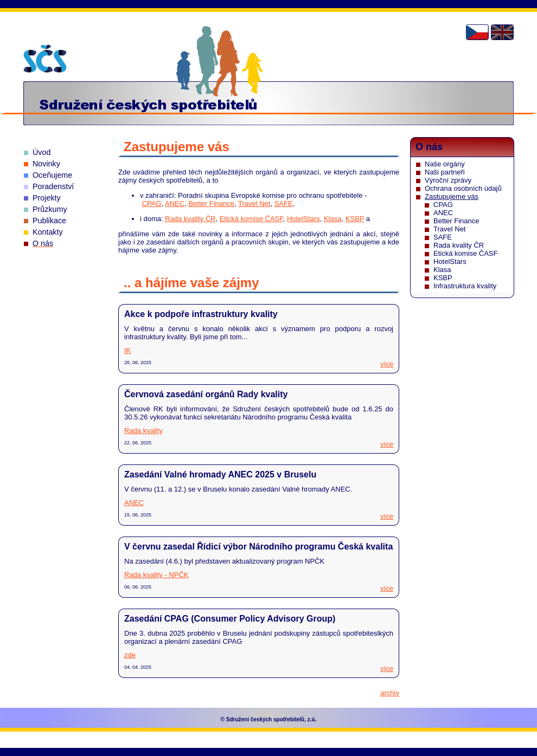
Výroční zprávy (448, 180)
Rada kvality (143, 431)
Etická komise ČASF (251, 219)
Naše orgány (445, 164)
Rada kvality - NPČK (156, 575)
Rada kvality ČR (190, 219)
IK (127, 350)
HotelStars (303, 219)
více (387, 364)
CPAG (152, 203)
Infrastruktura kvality (465, 286)
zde (130, 655)
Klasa (333, 219)
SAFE (284, 203)
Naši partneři (445, 172)
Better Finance (211, 203)
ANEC (175, 203)
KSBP (355, 219)
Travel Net (254, 203)
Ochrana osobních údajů (463, 188)
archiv (390, 693)
